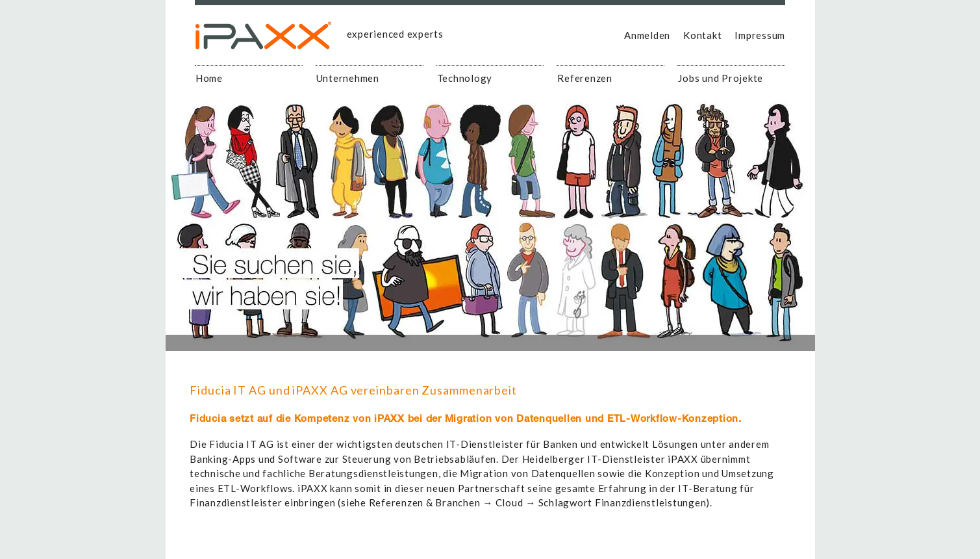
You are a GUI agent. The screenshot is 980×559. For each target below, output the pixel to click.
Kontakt (702, 35)
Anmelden (647, 35)
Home (209, 78)
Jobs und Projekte (721, 78)
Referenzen (585, 78)
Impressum (760, 35)
